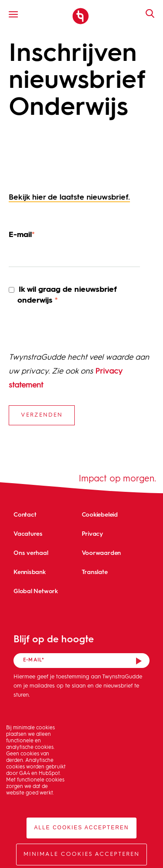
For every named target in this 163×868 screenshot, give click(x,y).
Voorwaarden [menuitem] (101, 553)
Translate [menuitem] (95, 572)
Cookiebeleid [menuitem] (100, 514)
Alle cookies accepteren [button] (81, 828)
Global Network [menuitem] (36, 591)
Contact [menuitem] (25, 514)
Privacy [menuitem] (92, 533)
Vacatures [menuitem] (28, 533)
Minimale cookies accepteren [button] (81, 854)
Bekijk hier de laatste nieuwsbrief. (69, 197)
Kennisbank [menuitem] (30, 572)
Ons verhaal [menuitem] (31, 553)
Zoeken (146, 13)
